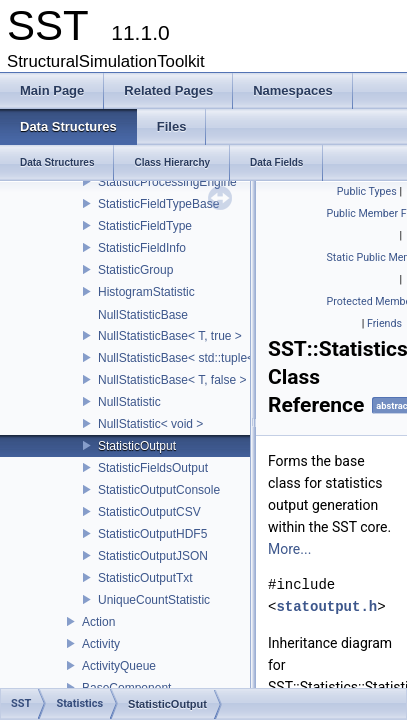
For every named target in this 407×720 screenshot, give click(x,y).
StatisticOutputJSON (153, 556)
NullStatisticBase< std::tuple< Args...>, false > (219, 358)
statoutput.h (326, 606)
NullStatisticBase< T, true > (170, 336)
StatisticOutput (137, 446)
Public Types (367, 191)
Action (98, 622)
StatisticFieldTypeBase (158, 204)
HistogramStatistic (146, 292)
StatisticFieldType (145, 226)
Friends (384, 323)
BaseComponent (126, 688)
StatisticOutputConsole (159, 490)
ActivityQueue (119, 666)
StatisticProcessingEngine (167, 182)
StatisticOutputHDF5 (152, 534)
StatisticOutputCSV (149, 512)
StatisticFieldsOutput (153, 468)
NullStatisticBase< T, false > (172, 380)
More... (289, 549)
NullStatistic (129, 402)
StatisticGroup (135, 270)
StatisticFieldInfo (142, 248)
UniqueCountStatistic (154, 600)
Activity (101, 644)
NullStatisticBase (143, 315)
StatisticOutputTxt (145, 578)
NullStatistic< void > (150, 424)
